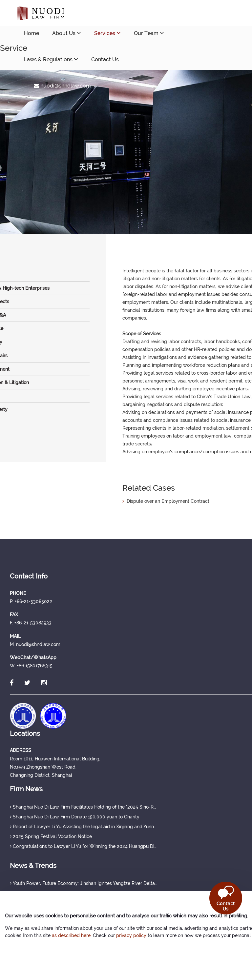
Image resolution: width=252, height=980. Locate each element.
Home (31, 33)
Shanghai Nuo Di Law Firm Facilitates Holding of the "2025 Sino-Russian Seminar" (84, 807)
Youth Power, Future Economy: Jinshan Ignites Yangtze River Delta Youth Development (84, 883)
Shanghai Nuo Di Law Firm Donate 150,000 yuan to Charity (75, 817)
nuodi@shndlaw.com (62, 86)
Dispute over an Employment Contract (166, 501)
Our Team (149, 33)
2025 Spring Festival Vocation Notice (51, 836)
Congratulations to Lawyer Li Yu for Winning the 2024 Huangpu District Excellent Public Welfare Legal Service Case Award (84, 846)
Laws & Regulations (51, 59)
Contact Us (105, 59)
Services (107, 33)
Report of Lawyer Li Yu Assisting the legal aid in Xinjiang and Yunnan (84, 827)
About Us (67, 33)
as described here (71, 935)
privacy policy (131, 935)
